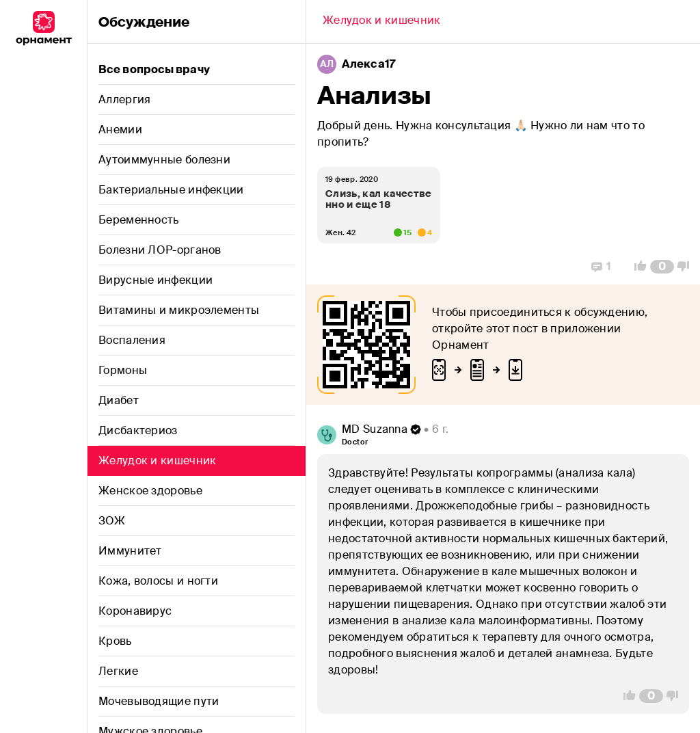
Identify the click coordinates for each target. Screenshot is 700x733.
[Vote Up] (636, 267)
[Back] (381, 22)
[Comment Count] (662, 267)
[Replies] (601, 267)
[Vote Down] (687, 267)
